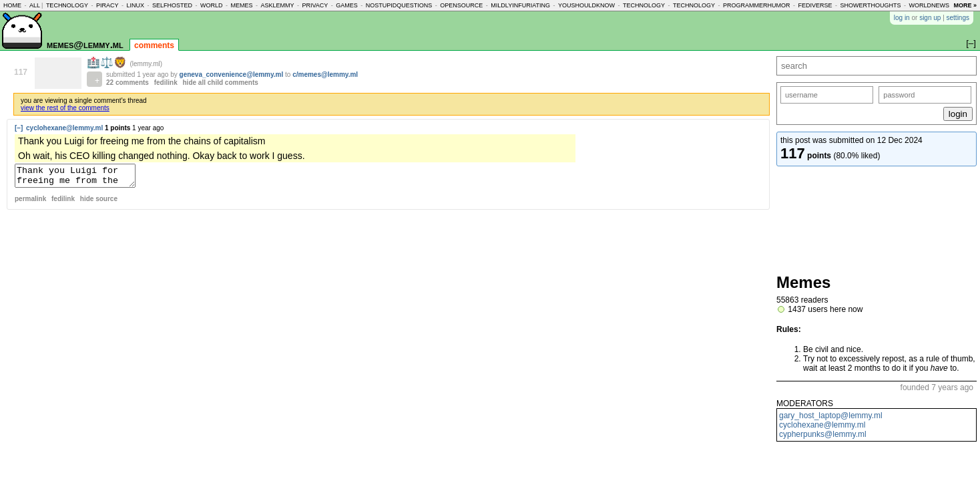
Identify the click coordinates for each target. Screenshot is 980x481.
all (35, 5)
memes (241, 5)
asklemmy (277, 5)
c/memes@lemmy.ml (325, 74)
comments (154, 45)
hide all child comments (221, 83)
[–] (19, 128)
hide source (99, 203)
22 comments (128, 83)
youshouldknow (586, 5)
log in (902, 18)
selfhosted (172, 5)
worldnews (929, 5)
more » (965, 5)
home (12, 5)
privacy (315, 5)
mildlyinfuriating (520, 5)
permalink (30, 203)
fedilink (166, 83)
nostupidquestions (399, 5)
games (347, 5)
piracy (107, 5)
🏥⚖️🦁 (108, 62)
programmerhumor (757, 5)
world (212, 5)
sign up (930, 18)
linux (135, 5)
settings (958, 18)
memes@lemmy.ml (85, 44)
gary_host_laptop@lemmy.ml (831, 416)
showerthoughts (871, 5)
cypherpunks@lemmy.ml (823, 434)
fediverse (815, 5)
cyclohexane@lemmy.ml (822, 425)
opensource (461, 5)
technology (67, 5)
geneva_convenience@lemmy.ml (232, 74)
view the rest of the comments (65, 108)
